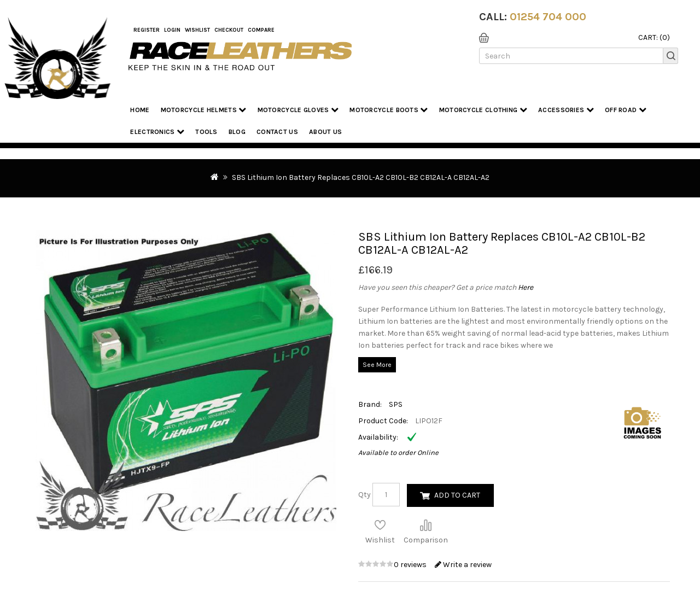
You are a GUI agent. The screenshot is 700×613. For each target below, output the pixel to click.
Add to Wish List (380, 525)
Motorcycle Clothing (483, 110)
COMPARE (261, 30)
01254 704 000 (548, 17)
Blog (237, 132)
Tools (206, 132)
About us (325, 132)
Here (526, 287)
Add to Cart (457, 495)
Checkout (229, 30)
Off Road (626, 110)
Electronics (157, 132)
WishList (197, 30)
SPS (396, 404)
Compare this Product (425, 525)
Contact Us (277, 132)
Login (172, 30)
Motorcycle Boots (389, 110)
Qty (364, 495)
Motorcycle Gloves (298, 110)
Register (147, 30)
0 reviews (411, 565)
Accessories (566, 110)
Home (140, 110)
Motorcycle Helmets (204, 110)
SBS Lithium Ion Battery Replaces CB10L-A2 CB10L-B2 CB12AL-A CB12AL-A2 (361, 177)
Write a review (463, 565)
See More (377, 365)
